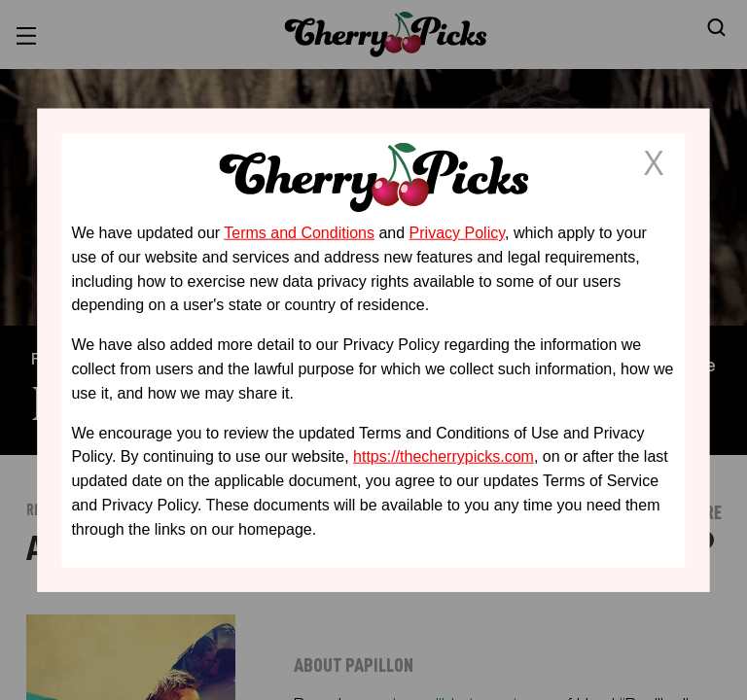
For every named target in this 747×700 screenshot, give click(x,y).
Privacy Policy (457, 233)
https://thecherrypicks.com (444, 456)
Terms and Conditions (299, 233)
